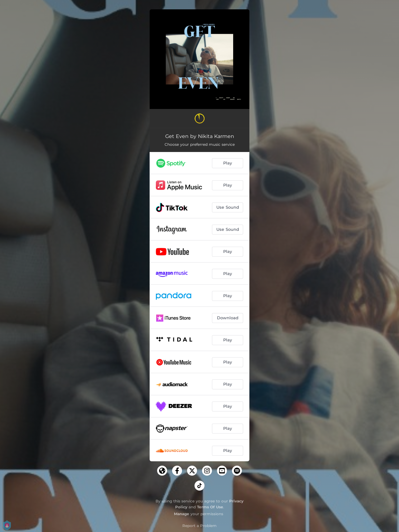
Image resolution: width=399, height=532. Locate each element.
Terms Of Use (210, 507)
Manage (182, 514)
